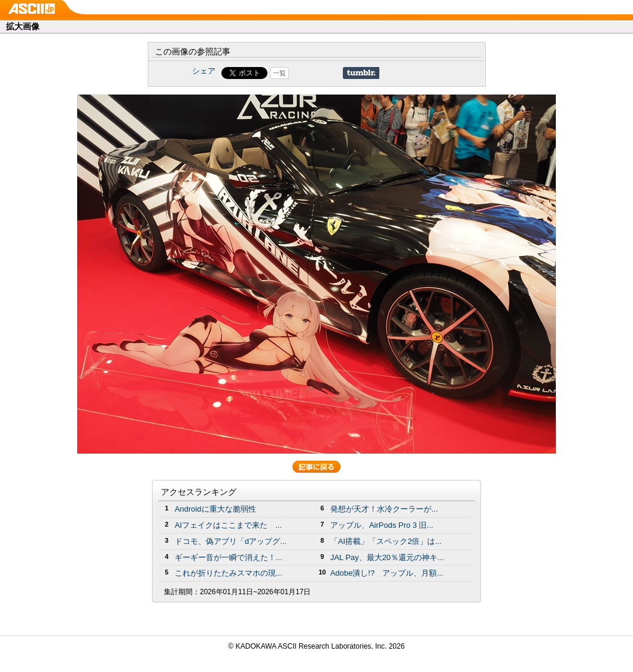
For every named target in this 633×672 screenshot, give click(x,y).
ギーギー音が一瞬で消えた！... (229, 557)
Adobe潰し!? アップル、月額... (387, 573)
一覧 (279, 73)
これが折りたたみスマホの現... (229, 573)
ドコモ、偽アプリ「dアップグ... (231, 541)
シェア (204, 71)
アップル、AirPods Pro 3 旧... (382, 525)
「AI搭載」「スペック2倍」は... (386, 541)
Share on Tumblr (361, 73)
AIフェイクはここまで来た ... (228, 525)
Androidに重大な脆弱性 (215, 509)
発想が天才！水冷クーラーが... (384, 509)
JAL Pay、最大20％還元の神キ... (387, 557)
